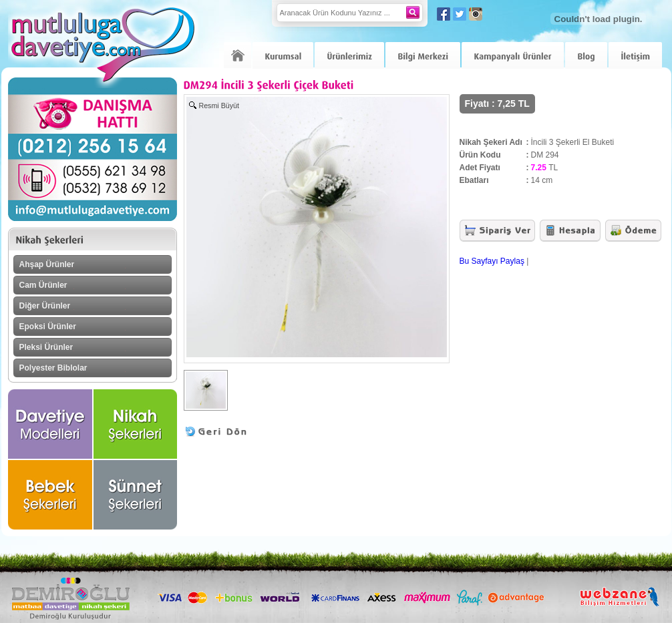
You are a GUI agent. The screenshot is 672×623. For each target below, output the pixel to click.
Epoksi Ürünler (48, 327)
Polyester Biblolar (53, 368)
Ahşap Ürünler (47, 264)
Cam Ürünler (43, 285)
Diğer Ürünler (45, 306)
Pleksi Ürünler (46, 347)
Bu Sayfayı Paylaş (492, 261)
